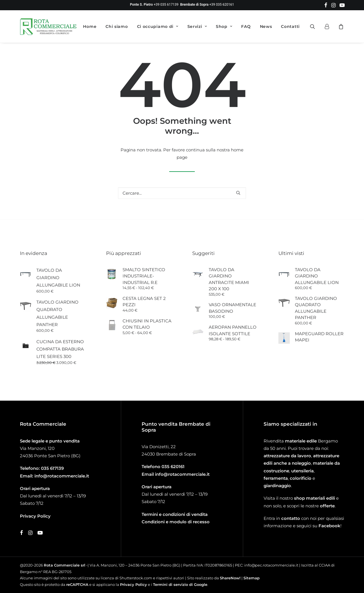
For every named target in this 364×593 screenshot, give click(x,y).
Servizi (197, 26)
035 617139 (52, 468)
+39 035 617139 (166, 5)
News (266, 26)
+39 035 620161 (222, 5)
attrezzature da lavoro (287, 456)
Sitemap (252, 578)
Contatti (290, 26)
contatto (291, 518)
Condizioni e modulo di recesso (176, 522)
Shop (224, 26)
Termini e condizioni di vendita (175, 514)
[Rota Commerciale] (48, 26)
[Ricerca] (182, 193)
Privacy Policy (134, 584)
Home (90, 26)
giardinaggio (277, 486)
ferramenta (276, 478)
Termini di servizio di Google (180, 584)
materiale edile (301, 441)
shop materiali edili (315, 498)
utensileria (302, 471)
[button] (326, 5)
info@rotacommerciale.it (62, 476)
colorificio (301, 478)
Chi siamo (117, 26)
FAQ (246, 26)
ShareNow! (230, 578)
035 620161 (173, 467)
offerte (327, 506)
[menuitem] (326, 5)
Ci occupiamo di (158, 26)
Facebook (329, 526)
